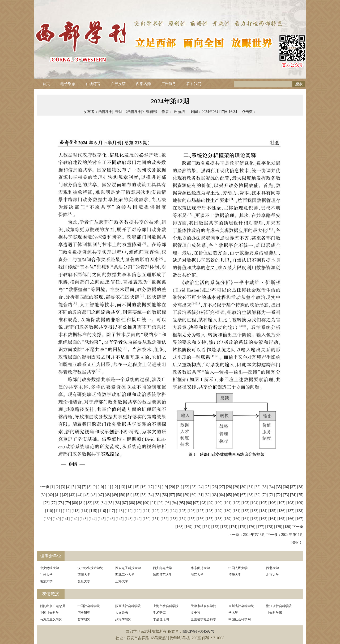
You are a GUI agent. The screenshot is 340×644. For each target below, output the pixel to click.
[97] (196, 503)
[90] (146, 503)
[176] (251, 527)
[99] (210, 503)
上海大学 (122, 581)
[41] (58, 495)
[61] (200, 495)
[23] (193, 487)
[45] (86, 495)
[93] (167, 503)
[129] (218, 511)
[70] (265, 495)
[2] (58, 487)
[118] (120, 511)
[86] (118, 503)
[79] (68, 503)
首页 (46, 84)
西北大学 (273, 568)
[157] (209, 519)
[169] (188, 527)
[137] (290, 511)
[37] (293, 487)
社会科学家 (274, 613)
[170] (197, 527)
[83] (96, 503)
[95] (182, 503)
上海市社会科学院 (166, 606)
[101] (227, 503)
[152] (164, 519)
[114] (84, 511)
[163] (263, 519)
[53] (143, 495)
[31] (250, 487)
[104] (254, 503)
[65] (229, 495)
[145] (101, 519)
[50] (122, 495)
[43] (72, 495)
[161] (245, 519)
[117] (111, 511)
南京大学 (46, 581)
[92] (161, 503)
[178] (269, 527)
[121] (147, 511)
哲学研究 (84, 619)
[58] (179, 495)
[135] (272, 511)
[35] (279, 487)
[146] (110, 519)
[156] (201, 519)
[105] (263, 503)
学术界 (233, 613)
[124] (173, 511)
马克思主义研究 (51, 619)
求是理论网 (161, 619)
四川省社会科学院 (241, 606)
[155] (192, 519)
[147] (120, 519)
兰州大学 (46, 575)
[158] (218, 519)
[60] (193, 495)
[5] (74, 487)
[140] (57, 519)
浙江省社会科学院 (279, 606)
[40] (51, 495)
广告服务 (169, 84)
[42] (65, 495)
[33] (265, 487)
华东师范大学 (200, 568)
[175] (242, 527)
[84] (103, 503)
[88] (132, 503)
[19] (165, 487)
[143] (84, 519)
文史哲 (195, 613)
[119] (129, 511)
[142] (75, 519)
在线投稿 (118, 84)
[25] (208, 487)
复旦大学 (84, 581)
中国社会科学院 (89, 606)
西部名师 (143, 84)
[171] (206, 527)
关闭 (296, 543)
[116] (102, 511)
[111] (58, 511)
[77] (54, 503)
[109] (299, 503)
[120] (138, 511)
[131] (236, 511)
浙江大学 (197, 575)
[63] (215, 495)
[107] (281, 503)
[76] (46, 503)
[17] (150, 487)
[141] (66, 519)
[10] (101, 487)
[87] (125, 503)
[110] (49, 511)
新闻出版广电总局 (53, 606)
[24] (200, 487)
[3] (63, 487)
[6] (79, 487)
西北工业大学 (125, 575)
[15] (136, 487)
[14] (129, 487)
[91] (153, 503)
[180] (287, 527)
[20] (172, 487)
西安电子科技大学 (128, 568)
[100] (218, 503)
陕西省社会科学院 (128, 606)
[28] (229, 487)
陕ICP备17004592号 (198, 631)
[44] (79, 495)
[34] (272, 487)
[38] (300, 487)
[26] (215, 487)
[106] (272, 503)
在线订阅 (93, 84)
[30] (243, 487)
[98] (203, 503)
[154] (182, 519)
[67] (243, 495)
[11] (108, 487)
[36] (286, 487)
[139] (48, 519)
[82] (89, 503)
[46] (94, 495)
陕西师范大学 (163, 575)
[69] (258, 495)
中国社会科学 (49, 613)
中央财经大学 (49, 568)
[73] (286, 495)
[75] (300, 495)
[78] (61, 503)
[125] (182, 511)
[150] (147, 519)
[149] (138, 519)
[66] (236, 495)
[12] (115, 487)
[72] (279, 495)
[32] (258, 487)
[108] (290, 503)
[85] (111, 503)
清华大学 (235, 575)
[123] (164, 511)
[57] (172, 495)
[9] (95, 487)
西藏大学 (84, 575)
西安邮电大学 (163, 568)
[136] (281, 511)
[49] (115, 495)
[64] (222, 495)
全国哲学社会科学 (203, 619)
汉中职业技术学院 (90, 568)
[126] (192, 511)
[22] (186, 487)
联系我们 (194, 84)
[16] (143, 487)
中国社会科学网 (240, 619)
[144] (93, 519)
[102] (236, 503)
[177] (260, 527)
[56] (165, 495)
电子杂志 (68, 84)
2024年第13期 (254, 535)
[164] (272, 519)
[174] (233, 527)
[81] (82, 503)
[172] (215, 527)
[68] (250, 495)
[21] (179, 487)
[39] (44, 495)
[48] (108, 495)
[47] (101, 495)
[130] (227, 511)
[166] (290, 519)
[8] (89, 487)
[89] (139, 503)
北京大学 (273, 575)
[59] (186, 495)
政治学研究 (123, 619)
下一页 (298, 527)
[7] (84, 487)
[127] (201, 511)
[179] (278, 527)
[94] (175, 503)
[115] (93, 511)
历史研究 (84, 613)
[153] (173, 519)
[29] (236, 487)
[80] (75, 503)
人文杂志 (122, 613)
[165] (281, 519)
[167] (299, 519)
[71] (272, 495)
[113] (76, 511)
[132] (245, 511)
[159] (227, 519)
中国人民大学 (238, 568)
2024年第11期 (292, 535)
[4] (68, 487)
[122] (155, 511)
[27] (222, 487)
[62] (208, 495)
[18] (158, 487)
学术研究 (159, 613)
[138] (299, 511)
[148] (129, 519)
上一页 (44, 487)
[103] (245, 503)
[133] (254, 511)
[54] (150, 495)
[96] (189, 503)
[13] (122, 487)
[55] (158, 495)
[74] (293, 495)
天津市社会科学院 (203, 606)
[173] (224, 527)
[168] (179, 527)
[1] (53, 487)
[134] (263, 511)
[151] (155, 519)
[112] (67, 511)
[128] (209, 511)
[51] (129, 495)
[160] (236, 519)
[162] (254, 519)
